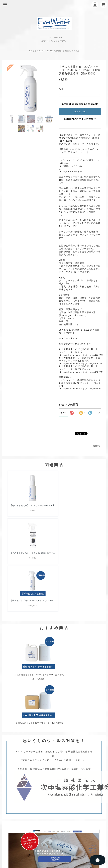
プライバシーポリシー (54, 749)
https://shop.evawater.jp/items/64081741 (81, 364)
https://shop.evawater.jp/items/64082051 (81, 372)
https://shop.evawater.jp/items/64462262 (81, 355)
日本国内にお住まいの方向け (80, 119)
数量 (61, 89)
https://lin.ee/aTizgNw (71, 172)
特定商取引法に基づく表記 (54, 754)
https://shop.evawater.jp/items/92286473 (81, 389)
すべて (64, 413)
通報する (97, 446)
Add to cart (80, 112)
